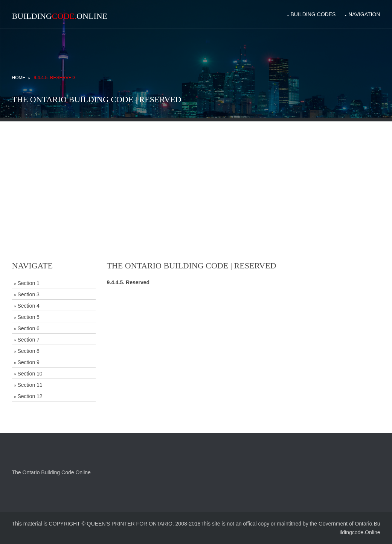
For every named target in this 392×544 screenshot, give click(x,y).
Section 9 (29, 362)
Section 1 (29, 283)
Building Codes (313, 14)
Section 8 (29, 351)
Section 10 (30, 374)
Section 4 (29, 306)
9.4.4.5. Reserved (54, 78)
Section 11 (30, 385)
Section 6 (29, 328)
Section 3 (29, 294)
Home (19, 78)
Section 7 (29, 340)
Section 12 (30, 396)
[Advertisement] (196, 174)
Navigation (364, 14)
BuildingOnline (60, 16)
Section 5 (29, 317)
